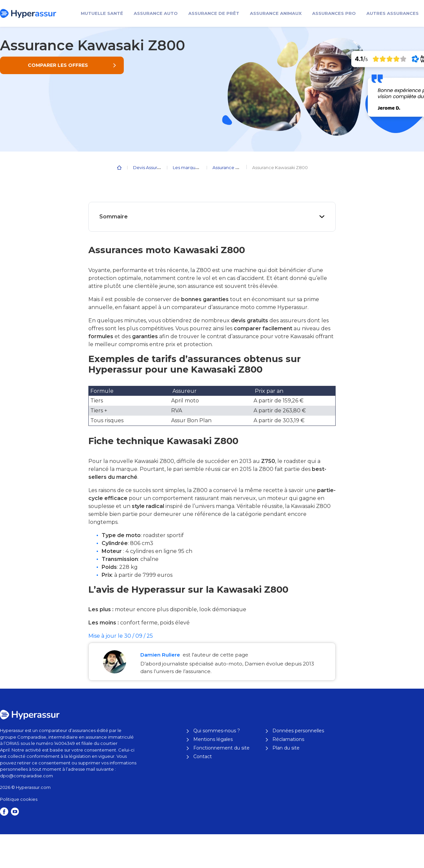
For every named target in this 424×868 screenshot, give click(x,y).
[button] (62, 65)
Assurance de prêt (214, 13)
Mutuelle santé (102, 13)
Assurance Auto (156, 13)
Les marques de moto (196, 168)
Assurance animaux (276, 13)
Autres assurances (393, 13)
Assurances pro (334, 13)
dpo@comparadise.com (26, 776)
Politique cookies (19, 799)
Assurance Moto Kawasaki (240, 168)
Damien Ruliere (161, 655)
